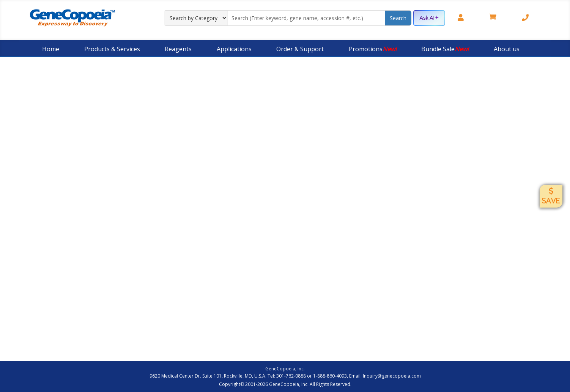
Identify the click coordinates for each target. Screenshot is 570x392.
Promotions (373, 49)
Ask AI (429, 18)
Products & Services (112, 49)
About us (507, 49)
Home (51, 49)
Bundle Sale (445, 49)
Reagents (178, 49)
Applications (234, 49)
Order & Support (300, 49)
